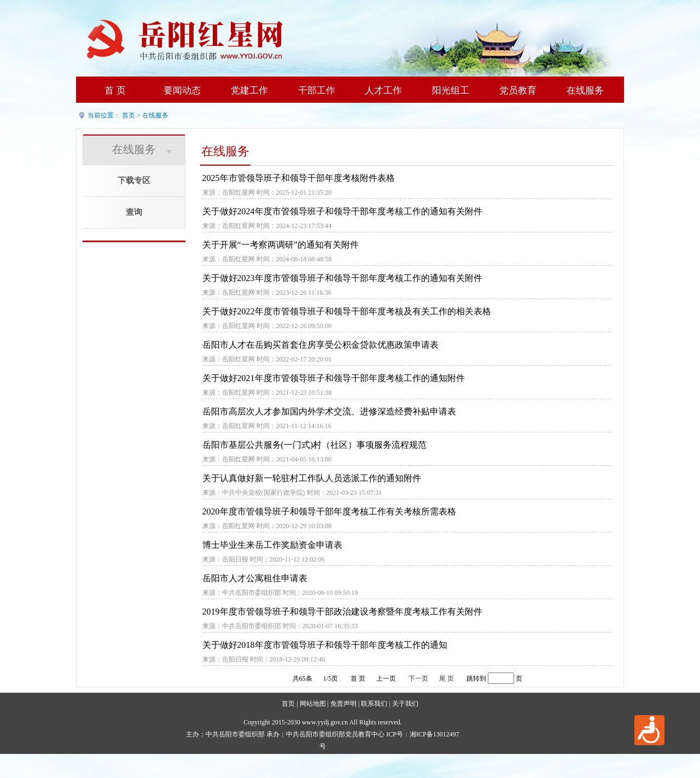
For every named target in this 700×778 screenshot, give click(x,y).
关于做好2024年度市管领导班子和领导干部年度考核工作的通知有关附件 (342, 211)
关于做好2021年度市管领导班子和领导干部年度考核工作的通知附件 (334, 378)
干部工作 (317, 90)
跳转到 (476, 678)
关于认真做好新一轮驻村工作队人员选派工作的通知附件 (312, 478)
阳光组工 (451, 90)
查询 (134, 212)
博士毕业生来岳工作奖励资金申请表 (272, 545)
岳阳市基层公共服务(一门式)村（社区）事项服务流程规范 (315, 445)
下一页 (418, 678)
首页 (129, 115)
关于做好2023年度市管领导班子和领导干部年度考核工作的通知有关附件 (342, 278)
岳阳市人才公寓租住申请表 (255, 578)
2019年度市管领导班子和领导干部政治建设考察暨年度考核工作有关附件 (342, 612)
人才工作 (383, 90)
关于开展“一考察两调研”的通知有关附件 (281, 245)
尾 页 (447, 678)
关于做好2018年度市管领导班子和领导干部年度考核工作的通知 (325, 645)
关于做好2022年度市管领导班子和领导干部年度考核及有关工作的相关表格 (347, 311)
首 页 (115, 90)
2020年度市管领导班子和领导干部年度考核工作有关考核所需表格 (329, 511)
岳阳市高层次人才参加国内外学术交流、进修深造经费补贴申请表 (329, 411)
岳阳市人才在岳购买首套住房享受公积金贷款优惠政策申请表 (320, 345)
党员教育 (518, 90)
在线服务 (585, 90)
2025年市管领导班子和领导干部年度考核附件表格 (299, 178)
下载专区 (134, 180)
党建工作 (249, 90)
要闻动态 (182, 90)
